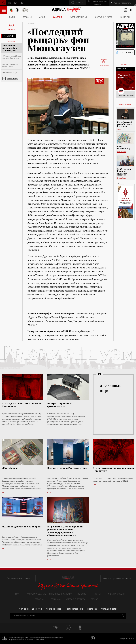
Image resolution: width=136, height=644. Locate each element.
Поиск (4, 3)
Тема (17, 594)
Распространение (78, 17)
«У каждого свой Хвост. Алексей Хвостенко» (12, 57)
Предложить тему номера (17, 577)
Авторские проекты (75, 599)
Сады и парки (122, 152)
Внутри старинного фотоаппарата (10, 65)
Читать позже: (104, 68)
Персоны (27, 17)
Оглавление (4, 10)
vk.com (10, 3)
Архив (42, 17)
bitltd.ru (131, 639)
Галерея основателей (37, 594)
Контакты (125, 17)
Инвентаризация (116, 594)
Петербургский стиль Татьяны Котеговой (125, 124)
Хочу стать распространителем (119, 577)
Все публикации (13, 79)
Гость (119, 129)
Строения (40, 599)
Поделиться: (104, 58)
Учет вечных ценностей (30, 609)
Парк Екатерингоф (124, 148)
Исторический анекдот (61, 594)
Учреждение (121, 178)
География (56, 599)
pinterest (17, 3)
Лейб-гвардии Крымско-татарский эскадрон (124, 172)
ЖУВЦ (12, 17)
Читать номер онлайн (125, 52)
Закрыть (123, 616)
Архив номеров (54, 609)
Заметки (58, 17)
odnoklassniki (23, 3)
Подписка (92, 609)
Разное (94, 599)
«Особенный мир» (10, 73)
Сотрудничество (104, 17)
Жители (98, 594)
